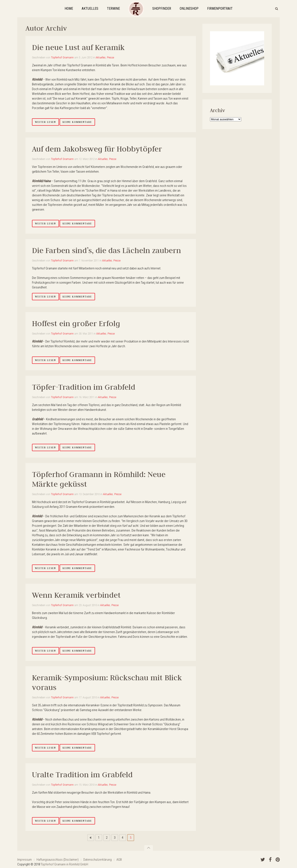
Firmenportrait (220, 9)
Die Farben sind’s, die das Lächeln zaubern (106, 250)
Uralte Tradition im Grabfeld (82, 775)
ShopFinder (162, 9)
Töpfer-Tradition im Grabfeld (84, 387)
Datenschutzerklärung (98, 860)
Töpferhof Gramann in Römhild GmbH (64, 864)
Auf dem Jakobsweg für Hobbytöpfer (97, 149)
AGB (119, 860)
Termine (113, 9)
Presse (110, 57)
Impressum (25, 860)
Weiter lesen (45, 122)
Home (69, 9)
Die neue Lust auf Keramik (78, 47)
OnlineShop (189, 9)
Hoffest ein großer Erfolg (76, 323)
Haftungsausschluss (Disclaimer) (58, 860)
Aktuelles (90, 9)
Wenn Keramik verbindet (76, 595)
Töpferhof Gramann (62, 57)
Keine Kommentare (77, 122)
